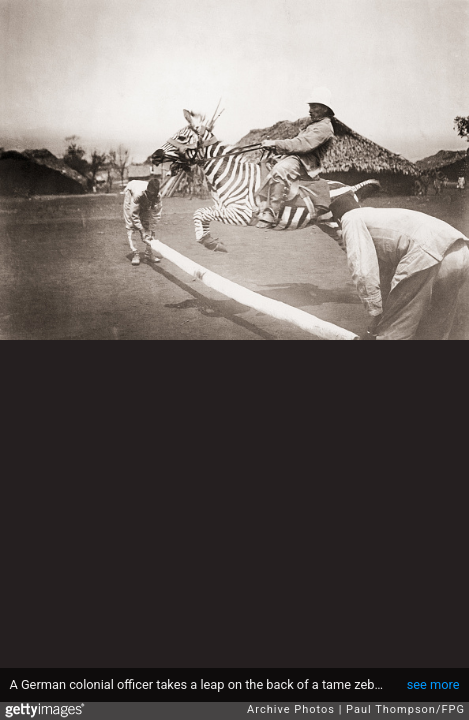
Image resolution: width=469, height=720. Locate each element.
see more (433, 684)
